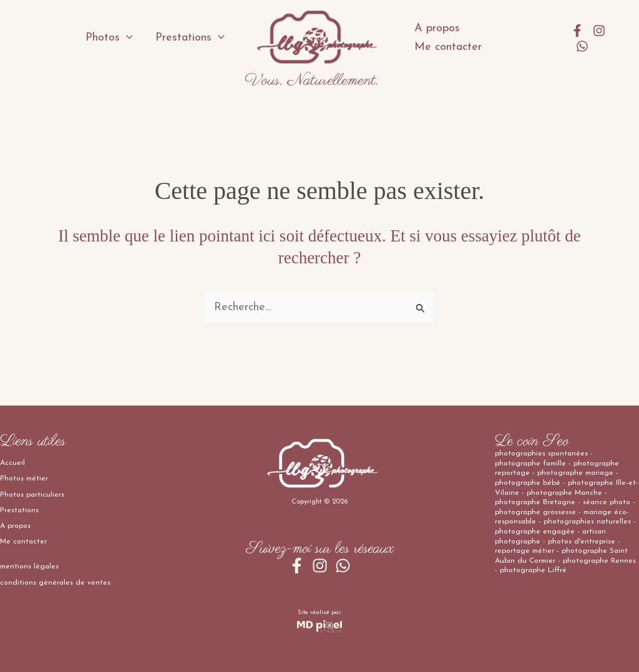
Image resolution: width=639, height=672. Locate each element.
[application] (126, 38)
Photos (109, 38)
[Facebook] (577, 31)
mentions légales (29, 567)
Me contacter (448, 47)
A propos (437, 28)
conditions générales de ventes (55, 583)
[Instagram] (599, 31)
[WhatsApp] (582, 46)
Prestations (190, 38)
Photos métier (24, 479)
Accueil (12, 463)
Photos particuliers (32, 495)
